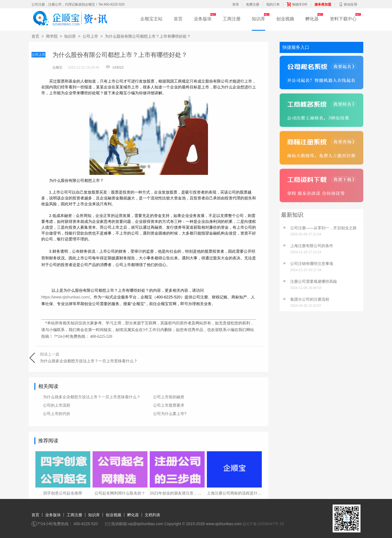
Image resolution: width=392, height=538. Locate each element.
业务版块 (203, 19)
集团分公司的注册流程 (310, 299)
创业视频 (285, 19)
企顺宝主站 (151, 19)
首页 (178, 19)
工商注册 (232, 19)
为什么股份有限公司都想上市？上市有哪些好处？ (148, 36)
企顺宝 (57, 67)
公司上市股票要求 (169, 405)
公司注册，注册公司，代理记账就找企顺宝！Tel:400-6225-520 (78, 4)
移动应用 (348, 4)
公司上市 (90, 36)
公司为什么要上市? (170, 414)
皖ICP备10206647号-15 (263, 524)
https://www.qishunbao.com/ (66, 297)
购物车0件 (297, 4)
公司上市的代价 (57, 414)
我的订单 (273, 4)
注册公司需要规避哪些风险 (314, 281)
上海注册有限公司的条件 (312, 246)
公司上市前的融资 (169, 397)
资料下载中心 (343, 19)
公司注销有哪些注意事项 (312, 264)
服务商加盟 (323, 4)
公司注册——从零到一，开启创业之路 (323, 228)
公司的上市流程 (57, 405)
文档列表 (153, 515)
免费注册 (253, 4)
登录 (236, 4)
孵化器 (312, 19)
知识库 (258, 19)
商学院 (52, 36)
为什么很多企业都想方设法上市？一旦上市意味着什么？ (92, 397)
